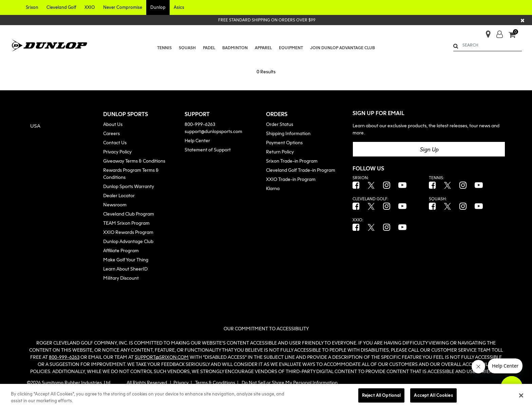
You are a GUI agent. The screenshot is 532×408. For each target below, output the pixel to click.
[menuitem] (165, 48)
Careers (111, 133)
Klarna (273, 188)
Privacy (181, 382)
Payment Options (284, 142)
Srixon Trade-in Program (292, 161)
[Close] (523, 20)
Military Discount (121, 278)
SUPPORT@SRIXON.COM (162, 357)
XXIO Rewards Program (128, 232)
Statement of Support (208, 150)
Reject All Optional (381, 395)
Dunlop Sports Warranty (129, 186)
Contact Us (115, 142)
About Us (113, 124)
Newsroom (115, 205)
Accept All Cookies (433, 395)
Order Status (280, 124)
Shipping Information (288, 133)
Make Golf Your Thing (126, 259)
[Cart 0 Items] (515, 35)
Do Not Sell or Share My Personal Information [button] (290, 382)
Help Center (197, 140)
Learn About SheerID (125, 269)
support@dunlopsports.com (213, 131)
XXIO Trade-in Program (291, 179)
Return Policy (280, 152)
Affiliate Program (121, 250)
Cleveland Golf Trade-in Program (301, 170)
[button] (32, 7)
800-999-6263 (200, 124)
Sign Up (429, 149)
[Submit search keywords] (456, 46)
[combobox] (488, 45)
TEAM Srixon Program (126, 223)
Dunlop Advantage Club (128, 241)
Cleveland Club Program (129, 214)
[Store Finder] (485, 32)
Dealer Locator (119, 195)
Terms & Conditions (215, 382)
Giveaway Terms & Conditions (134, 161)
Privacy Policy (117, 152)
